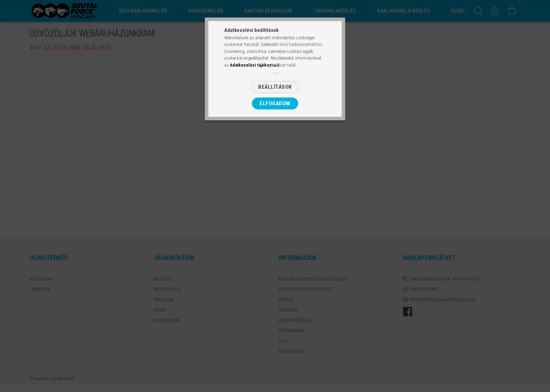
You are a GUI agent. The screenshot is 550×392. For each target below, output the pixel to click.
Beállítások (275, 87)
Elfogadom (275, 103)
